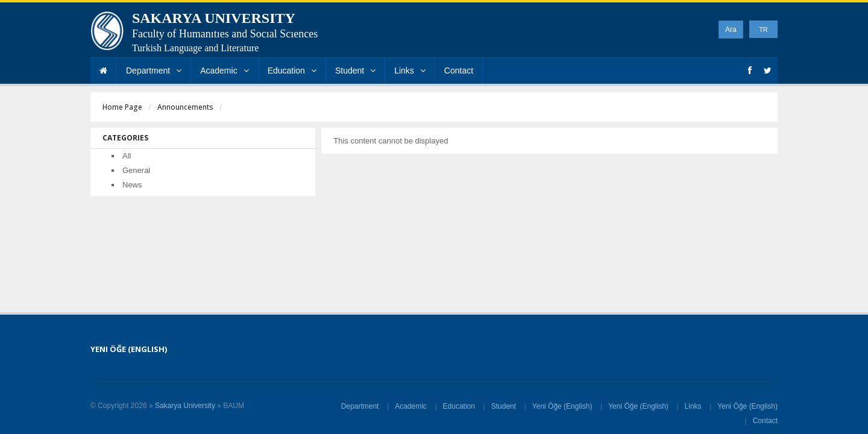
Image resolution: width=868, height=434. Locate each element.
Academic (224, 71)
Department (154, 71)
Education (292, 71)
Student (355, 71)
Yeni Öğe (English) (562, 406)
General (136, 170)
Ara (731, 30)
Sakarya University (185, 406)
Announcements (185, 107)
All (127, 156)
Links (410, 71)
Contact (459, 71)
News (132, 185)
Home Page (122, 107)
